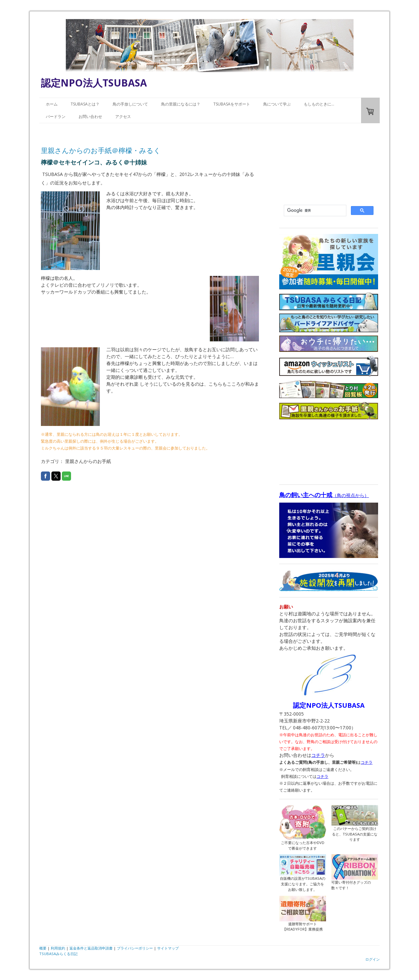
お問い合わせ (90, 116)
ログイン (373, 959)
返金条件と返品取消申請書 (91, 948)
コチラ (318, 755)
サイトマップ (168, 948)
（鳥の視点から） (324, 495)
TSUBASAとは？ (85, 104)
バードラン (56, 116)
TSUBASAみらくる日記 (58, 954)
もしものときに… (319, 104)
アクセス (123, 116)
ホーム (52, 104)
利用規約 (58, 948)
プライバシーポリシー (135, 948)
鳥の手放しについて (130, 104)
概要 (43, 948)
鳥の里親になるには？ (181, 104)
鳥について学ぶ (277, 104)
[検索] (314, 211)
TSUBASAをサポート (232, 104)
